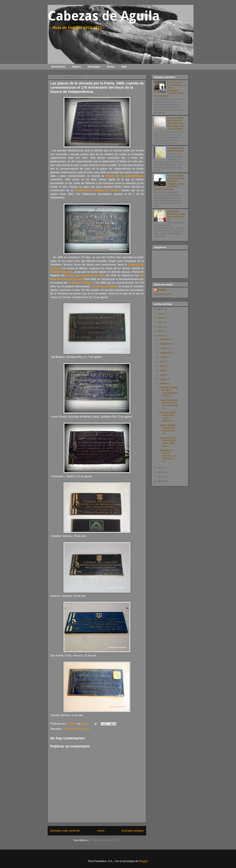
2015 (160, 331)
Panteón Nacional (61, 272)
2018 (160, 318)
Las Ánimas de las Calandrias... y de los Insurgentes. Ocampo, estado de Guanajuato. (170, 89)
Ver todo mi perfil (162, 294)
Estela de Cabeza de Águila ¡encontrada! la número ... (169, 391)
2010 (160, 481)
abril (163, 375)
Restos (111, 67)
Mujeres (77, 67)
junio (163, 366)
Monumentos (58, 67)
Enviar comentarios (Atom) (105, 840)
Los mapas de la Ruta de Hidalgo (176, 149)
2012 (160, 472)
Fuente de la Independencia (124, 176)
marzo (164, 379)
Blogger (143, 861)
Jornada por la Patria (104, 286)
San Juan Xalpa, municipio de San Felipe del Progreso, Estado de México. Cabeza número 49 (169, 182)
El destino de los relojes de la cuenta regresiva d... (168, 417)
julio (162, 362)
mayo (163, 370)
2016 (160, 327)
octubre (164, 348)
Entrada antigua (133, 831)
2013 (160, 468)
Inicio (101, 831)
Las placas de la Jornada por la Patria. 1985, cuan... (168, 442)
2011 (160, 477)
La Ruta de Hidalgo (80, 283)
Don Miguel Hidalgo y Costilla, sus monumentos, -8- (177, 215)
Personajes (94, 67)
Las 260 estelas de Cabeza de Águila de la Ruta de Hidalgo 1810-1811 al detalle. (176, 123)
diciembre (165, 339)
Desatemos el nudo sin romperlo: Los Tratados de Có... (168, 456)
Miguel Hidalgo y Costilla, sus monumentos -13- (168, 429)
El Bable (162, 290)
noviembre (166, 344)
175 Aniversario (71, 729)
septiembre (166, 353)
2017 (160, 322)
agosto (164, 357)
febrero (164, 384)
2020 (160, 309)
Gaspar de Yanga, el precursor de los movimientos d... (169, 404)
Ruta (124, 67)
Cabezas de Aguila (104, 16)
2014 (160, 335)
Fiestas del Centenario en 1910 (85, 275)
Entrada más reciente (65, 831)
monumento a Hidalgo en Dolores (97, 190)
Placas (86, 729)
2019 (160, 313)
